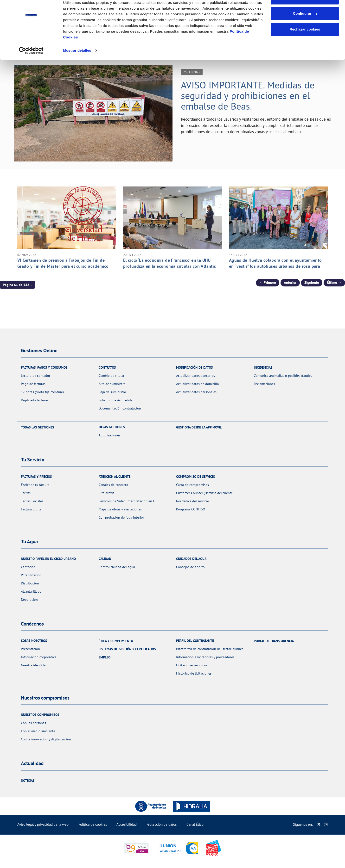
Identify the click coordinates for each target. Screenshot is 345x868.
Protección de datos (162, 824)
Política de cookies (93, 824)
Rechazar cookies (305, 44)
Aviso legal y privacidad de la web (43, 824)
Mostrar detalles (77, 65)
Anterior (290, 282)
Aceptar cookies (305, 13)
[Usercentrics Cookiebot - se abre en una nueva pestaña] (31, 65)
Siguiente (312, 282)
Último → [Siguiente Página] (334, 282)
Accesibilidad (127, 824)
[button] (17, 285)
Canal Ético (195, 824)
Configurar (305, 28)
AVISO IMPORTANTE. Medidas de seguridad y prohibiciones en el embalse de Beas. (248, 95)
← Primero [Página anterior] (268, 282)
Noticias (28, 781)
